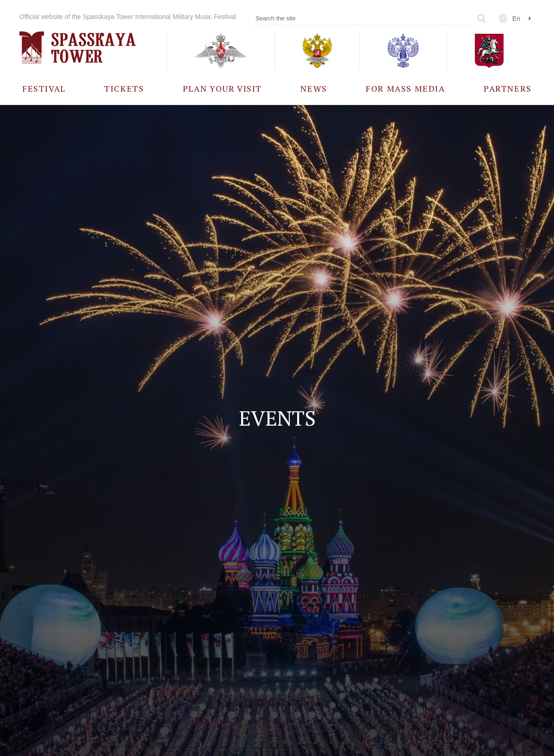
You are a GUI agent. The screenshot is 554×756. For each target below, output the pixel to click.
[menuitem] (44, 88)
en (516, 19)
